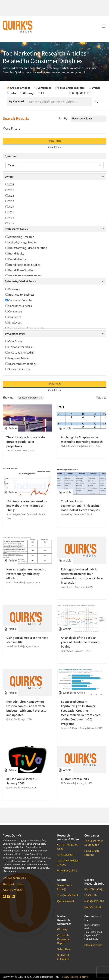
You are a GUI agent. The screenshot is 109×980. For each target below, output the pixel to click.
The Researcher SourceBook (94, 843)
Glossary (62, 929)
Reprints (84, 977)
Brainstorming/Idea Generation (26, 248)
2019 (10, 224)
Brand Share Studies (19, 270)
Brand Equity (15, 253)
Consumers (14, 311)
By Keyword (16, 101)
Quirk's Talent (93, 907)
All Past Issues (65, 854)
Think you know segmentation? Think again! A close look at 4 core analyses (81, 506)
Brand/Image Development (24, 276)
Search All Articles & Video (68, 862)
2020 (10, 218)
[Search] (60, 102)
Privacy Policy (69, 977)
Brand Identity (16, 259)
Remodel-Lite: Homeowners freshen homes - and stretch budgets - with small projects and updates (26, 708)
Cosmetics (13, 317)
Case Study (14, 341)
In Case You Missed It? (20, 352)
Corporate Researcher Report (64, 939)
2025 (10, 190)
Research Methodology (21, 364)
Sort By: (63, 118)
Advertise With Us (13, 890)
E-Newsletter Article (19, 347)
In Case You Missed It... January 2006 (22, 781)
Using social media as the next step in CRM (27, 640)
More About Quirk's (14, 878)
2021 (10, 212)
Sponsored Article (18, 369)
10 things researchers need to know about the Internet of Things (27, 506)
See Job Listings (94, 889)
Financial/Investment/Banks (24, 328)
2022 (10, 207)
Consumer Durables (19, 300)
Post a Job (91, 895)
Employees (14, 322)
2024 (10, 196)
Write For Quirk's (67, 870)
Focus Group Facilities (92, 852)
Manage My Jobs (94, 901)
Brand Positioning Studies (23, 265)
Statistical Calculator (63, 957)
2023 (10, 201)
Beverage (13, 289)
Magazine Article (17, 358)
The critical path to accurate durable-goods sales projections (26, 442)
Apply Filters (54, 141)
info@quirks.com (93, 945)
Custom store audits (75, 779)
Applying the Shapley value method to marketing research (82, 439)
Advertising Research (20, 237)
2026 (10, 184)
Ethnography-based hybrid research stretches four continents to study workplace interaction (82, 576)
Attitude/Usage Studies (21, 242)
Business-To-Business (20, 295)
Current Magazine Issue (68, 846)
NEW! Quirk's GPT (80, 93)
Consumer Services (19, 306)
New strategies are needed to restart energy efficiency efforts (26, 574)
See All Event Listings (65, 887)
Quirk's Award (66, 901)
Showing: (8, 397)
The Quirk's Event (13, 884)
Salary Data (64, 949)
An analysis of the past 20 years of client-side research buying (80, 642)
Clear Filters (54, 147)
